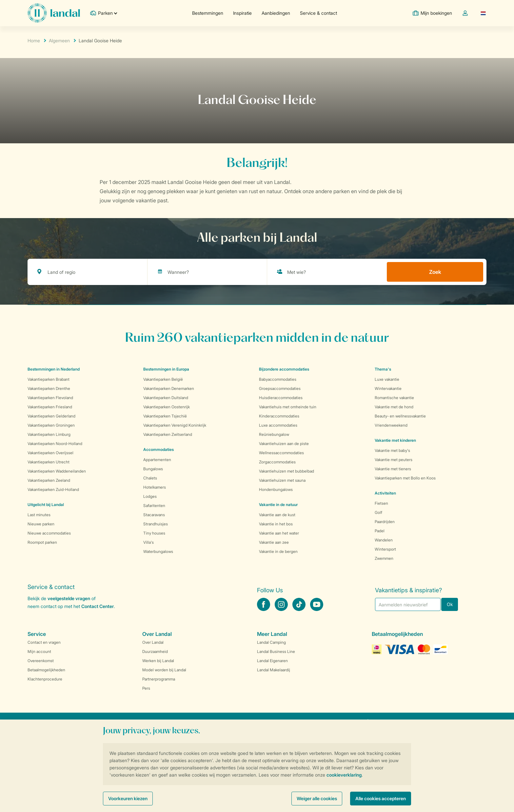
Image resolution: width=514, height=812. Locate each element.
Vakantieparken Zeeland (49, 480)
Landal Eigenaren (272, 661)
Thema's (383, 369)
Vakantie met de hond (394, 407)
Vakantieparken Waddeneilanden (57, 471)
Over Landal (153, 642)
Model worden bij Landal (164, 670)
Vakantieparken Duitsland (166, 398)
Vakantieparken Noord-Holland (55, 444)
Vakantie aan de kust (277, 515)
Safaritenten (154, 506)
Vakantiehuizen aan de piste (284, 444)
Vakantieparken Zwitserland (168, 434)
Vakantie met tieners (393, 469)
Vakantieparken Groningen (51, 425)
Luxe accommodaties (278, 425)
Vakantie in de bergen (278, 551)
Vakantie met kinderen (395, 440)
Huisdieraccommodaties (281, 398)
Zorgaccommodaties (277, 462)
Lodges (150, 496)
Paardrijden (385, 522)
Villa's (148, 542)
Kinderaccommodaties (279, 416)
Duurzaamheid (155, 651)
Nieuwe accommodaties (49, 533)
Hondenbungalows (276, 489)
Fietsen (381, 503)
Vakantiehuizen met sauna (282, 480)
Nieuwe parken (41, 524)
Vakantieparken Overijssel (50, 453)
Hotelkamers (155, 487)
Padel (380, 531)
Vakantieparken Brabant (49, 379)
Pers (146, 688)
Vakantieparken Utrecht (49, 462)
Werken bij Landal (158, 661)
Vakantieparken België (163, 379)
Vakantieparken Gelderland (51, 416)
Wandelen (384, 540)
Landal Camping (271, 642)
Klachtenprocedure (45, 679)
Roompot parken (42, 542)
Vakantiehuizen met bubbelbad (287, 471)
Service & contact (318, 13)
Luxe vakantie (387, 379)
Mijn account (39, 651)
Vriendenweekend (391, 425)
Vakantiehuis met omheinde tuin (288, 407)
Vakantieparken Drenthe (49, 388)
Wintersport (385, 549)
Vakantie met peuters (394, 460)
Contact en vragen (44, 642)
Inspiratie (242, 13)
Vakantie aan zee (274, 542)
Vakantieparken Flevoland (50, 398)
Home (34, 41)
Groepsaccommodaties (280, 388)
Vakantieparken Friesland (50, 407)
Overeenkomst (41, 661)
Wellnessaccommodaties (281, 453)
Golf (378, 512)
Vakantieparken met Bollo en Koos (405, 478)
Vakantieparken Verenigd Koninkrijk (175, 425)
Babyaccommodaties (278, 379)
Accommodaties (158, 449)
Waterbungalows (158, 551)
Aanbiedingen (276, 13)
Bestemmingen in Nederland (54, 369)
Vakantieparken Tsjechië (165, 416)
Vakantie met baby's (392, 450)
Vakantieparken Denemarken (169, 388)
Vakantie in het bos (276, 524)
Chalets (150, 478)
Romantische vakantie (394, 398)
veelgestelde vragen (69, 598)
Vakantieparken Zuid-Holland (53, 489)
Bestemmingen (208, 13)
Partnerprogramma (159, 679)
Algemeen (59, 41)
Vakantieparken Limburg (49, 434)
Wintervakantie (388, 388)
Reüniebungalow (274, 434)
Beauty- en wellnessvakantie (400, 416)
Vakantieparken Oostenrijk (167, 407)
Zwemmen (384, 558)
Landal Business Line (276, 651)
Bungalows (153, 469)
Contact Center (98, 606)
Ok (450, 604)
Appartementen (157, 460)
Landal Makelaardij (274, 670)
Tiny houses (154, 533)
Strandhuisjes (156, 524)
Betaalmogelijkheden (46, 670)
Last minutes (39, 515)
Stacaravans (154, 515)
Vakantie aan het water (279, 533)
